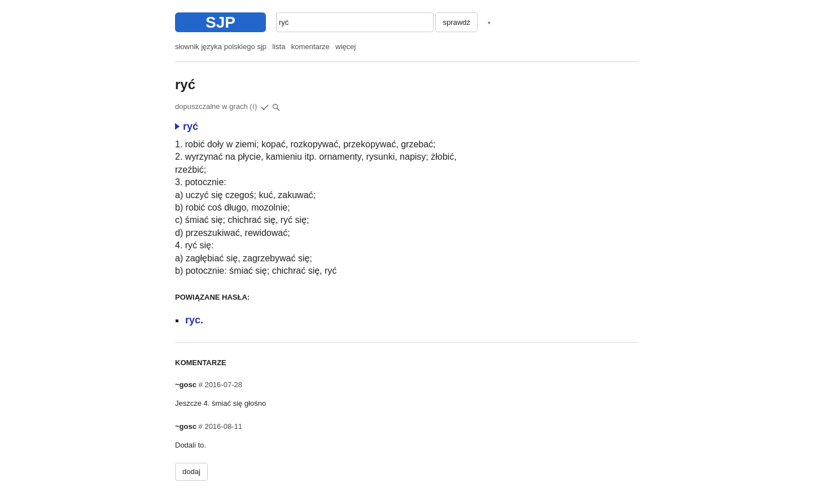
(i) (253, 107)
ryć (187, 126)
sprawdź (456, 22)
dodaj (191, 472)
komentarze (311, 47)
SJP (220, 22)
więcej (346, 47)
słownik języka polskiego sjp (221, 47)
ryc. (194, 320)
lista (279, 47)
